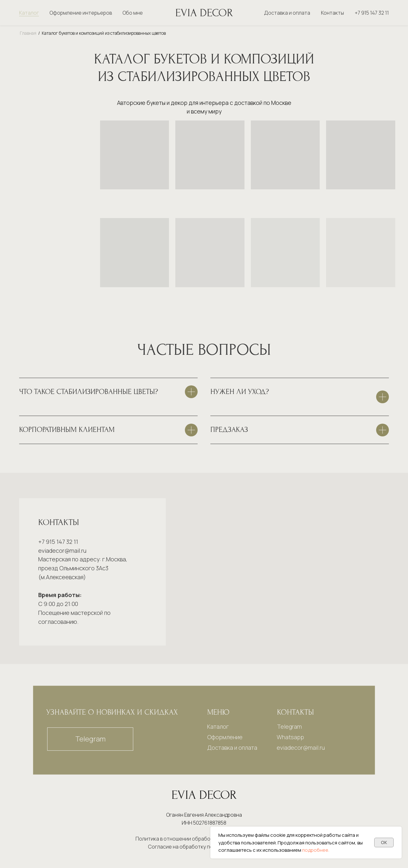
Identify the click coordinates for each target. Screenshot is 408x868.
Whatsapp (290, 737)
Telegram (289, 726)
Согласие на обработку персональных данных (204, 847)
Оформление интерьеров (81, 13)
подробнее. (316, 850)
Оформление (225, 737)
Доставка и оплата (287, 13)
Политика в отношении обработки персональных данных (204, 839)
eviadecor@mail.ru (62, 551)
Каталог (29, 13)
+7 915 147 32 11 (372, 13)
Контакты (332, 13)
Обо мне (133, 13)
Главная (28, 33)
